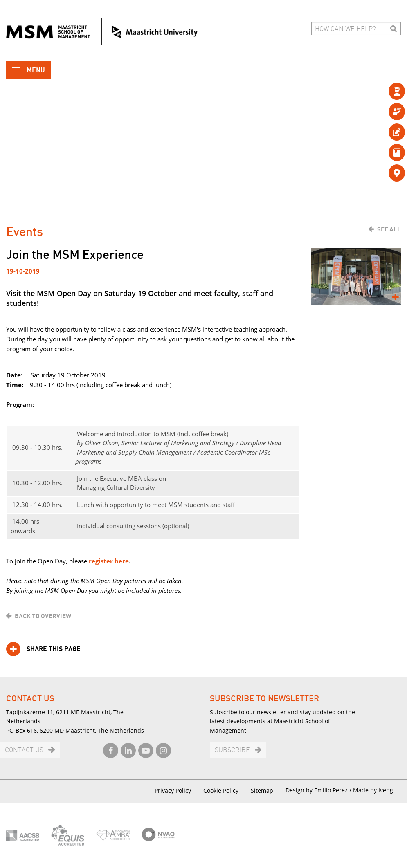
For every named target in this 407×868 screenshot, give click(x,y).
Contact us (24, 750)
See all (389, 229)
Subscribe (232, 750)
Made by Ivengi (374, 790)
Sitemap (262, 791)
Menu (29, 71)
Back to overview (43, 616)
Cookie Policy (221, 791)
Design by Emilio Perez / (319, 790)
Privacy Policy (173, 791)
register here (109, 561)
